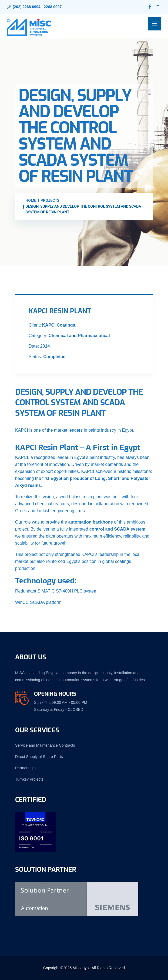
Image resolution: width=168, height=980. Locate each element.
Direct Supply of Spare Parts (39, 757)
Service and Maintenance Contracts (45, 745)
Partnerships (26, 768)
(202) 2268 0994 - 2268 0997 (37, 7)
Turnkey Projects (29, 779)
